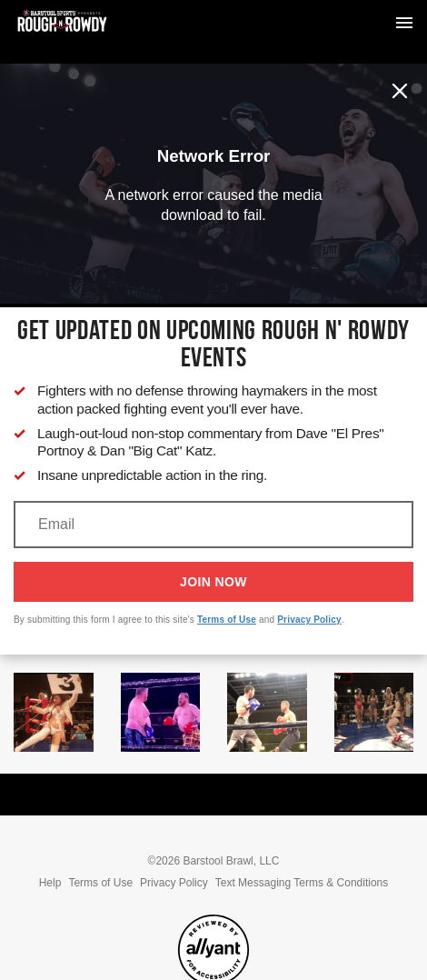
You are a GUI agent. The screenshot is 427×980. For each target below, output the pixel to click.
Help (50, 883)
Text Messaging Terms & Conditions (302, 883)
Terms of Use (227, 620)
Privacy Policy (309, 620)
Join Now (213, 582)
